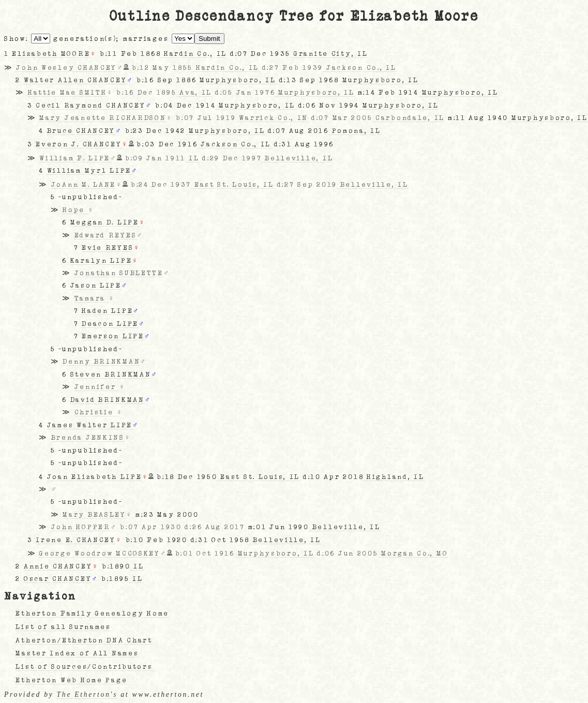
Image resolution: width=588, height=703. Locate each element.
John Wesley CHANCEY (66, 68)
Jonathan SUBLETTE (119, 273)
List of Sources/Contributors (84, 667)
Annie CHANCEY (58, 566)
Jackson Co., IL (360, 68)
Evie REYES (108, 248)
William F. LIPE (75, 158)
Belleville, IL (297, 158)
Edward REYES (106, 235)
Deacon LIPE (110, 324)
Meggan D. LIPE (105, 222)
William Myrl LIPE (89, 171)
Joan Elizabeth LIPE (95, 477)
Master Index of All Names (77, 653)
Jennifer (97, 387)
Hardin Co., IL (194, 54)
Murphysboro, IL (236, 80)
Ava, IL (194, 93)
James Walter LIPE (90, 425)
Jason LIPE (96, 286)
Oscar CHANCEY (58, 579)
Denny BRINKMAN (101, 362)
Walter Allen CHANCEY (75, 80)
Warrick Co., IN (273, 118)
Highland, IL (394, 477)
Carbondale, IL (409, 118)
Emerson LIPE (113, 336)
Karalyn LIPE (101, 261)
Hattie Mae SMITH (67, 93)
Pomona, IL (355, 131)
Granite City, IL (329, 54)
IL (192, 158)
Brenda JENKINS (88, 438)
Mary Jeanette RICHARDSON (103, 118)
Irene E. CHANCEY (76, 540)
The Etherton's (87, 694)
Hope (75, 210)
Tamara (92, 298)
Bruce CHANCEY (81, 131)
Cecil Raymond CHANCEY (91, 106)
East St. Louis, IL (233, 185)
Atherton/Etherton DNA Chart (84, 640)
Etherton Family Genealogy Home (92, 614)
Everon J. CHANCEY (79, 144)
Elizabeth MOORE (51, 54)
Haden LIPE (107, 311)
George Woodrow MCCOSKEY (100, 554)
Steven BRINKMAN (111, 375)
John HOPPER (81, 527)
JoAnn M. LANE (84, 185)
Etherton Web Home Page (71, 680)
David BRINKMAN (108, 400)
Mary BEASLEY (94, 515)
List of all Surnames (63, 627)
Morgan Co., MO (413, 554)
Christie (95, 412)
